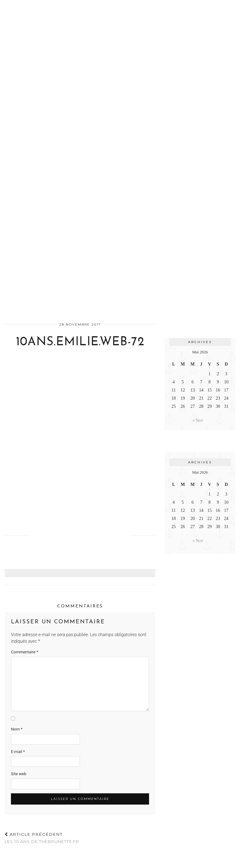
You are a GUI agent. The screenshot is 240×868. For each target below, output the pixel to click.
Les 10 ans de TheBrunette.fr (42, 838)
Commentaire (25, 652)
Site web (19, 774)
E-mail (18, 752)
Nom (17, 729)
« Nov (198, 420)
